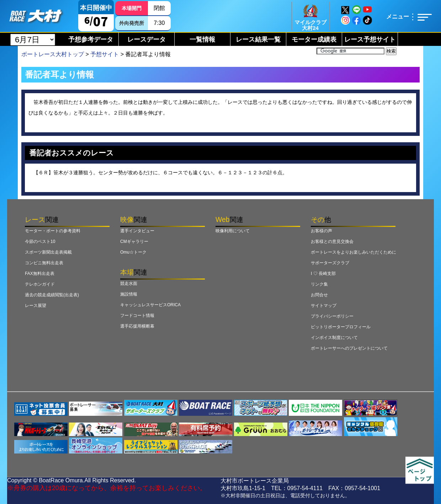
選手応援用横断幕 (137, 326)
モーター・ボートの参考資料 (53, 231)
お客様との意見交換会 (332, 242)
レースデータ (147, 39)
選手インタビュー (137, 231)
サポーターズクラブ (330, 263)
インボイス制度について (334, 338)
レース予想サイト (370, 39)
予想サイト (105, 54)
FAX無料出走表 (40, 274)
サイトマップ (324, 306)
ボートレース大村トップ (53, 54)
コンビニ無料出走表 (44, 263)
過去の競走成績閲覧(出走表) (52, 295)
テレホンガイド (40, 284)
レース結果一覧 (258, 39)
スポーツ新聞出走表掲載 (48, 252)
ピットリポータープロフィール (341, 327)
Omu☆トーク (133, 252)
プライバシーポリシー (332, 316)
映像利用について (233, 231)
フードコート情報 (137, 315)
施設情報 (129, 294)
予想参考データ (91, 39)
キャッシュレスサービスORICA (150, 305)
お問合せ (319, 295)
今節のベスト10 (40, 242)
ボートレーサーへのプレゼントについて (349, 348)
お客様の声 (322, 231)
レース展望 (36, 306)
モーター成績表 (314, 39)
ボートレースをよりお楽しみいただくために (354, 252)
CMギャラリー (134, 242)
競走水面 (129, 283)
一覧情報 (202, 39)
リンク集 (319, 284)
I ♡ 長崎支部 (323, 274)
